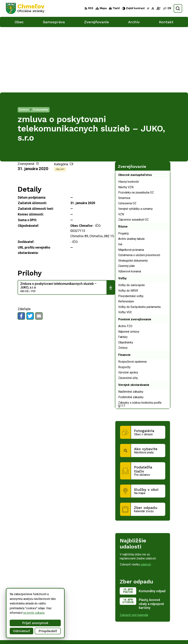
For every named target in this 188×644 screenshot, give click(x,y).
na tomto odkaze (34, 613)
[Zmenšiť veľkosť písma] (148, 8)
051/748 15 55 (152, 626)
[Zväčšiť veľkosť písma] (158, 8)
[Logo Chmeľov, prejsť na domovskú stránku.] (25, 8)
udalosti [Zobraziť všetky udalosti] (146, 499)
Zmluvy (60, 104)
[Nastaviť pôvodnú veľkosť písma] (153, 8)
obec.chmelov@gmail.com (159, 630)
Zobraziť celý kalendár (134, 550)
